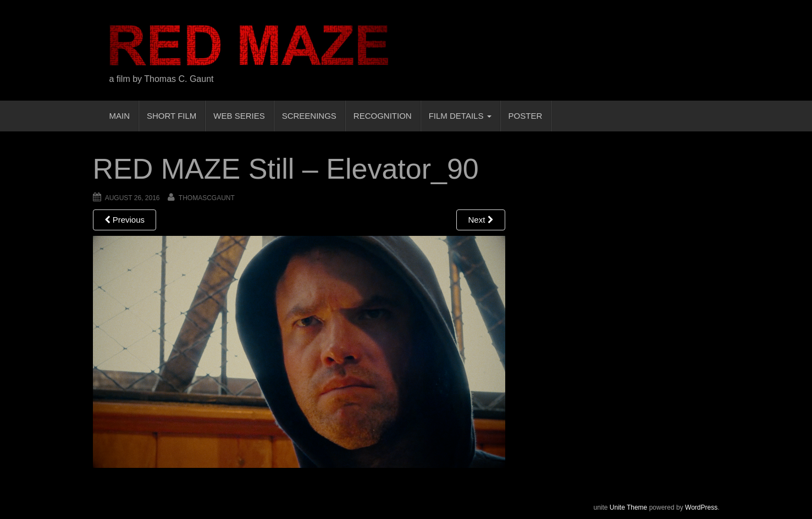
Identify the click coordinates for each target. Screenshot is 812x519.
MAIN (120, 116)
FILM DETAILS (460, 116)
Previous (125, 220)
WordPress (701, 507)
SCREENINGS (309, 116)
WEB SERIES (239, 116)
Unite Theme (628, 507)
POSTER (526, 116)
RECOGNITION (383, 116)
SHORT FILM (172, 116)
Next (480, 220)
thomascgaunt (207, 198)
